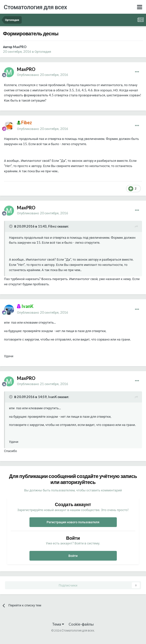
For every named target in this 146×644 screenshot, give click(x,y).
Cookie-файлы (81, 624)
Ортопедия (43, 52)
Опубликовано (43, 75)
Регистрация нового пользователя (73, 522)
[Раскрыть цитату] (11, 226)
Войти (73, 556)
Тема (58, 624)
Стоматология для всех (35, 7)
